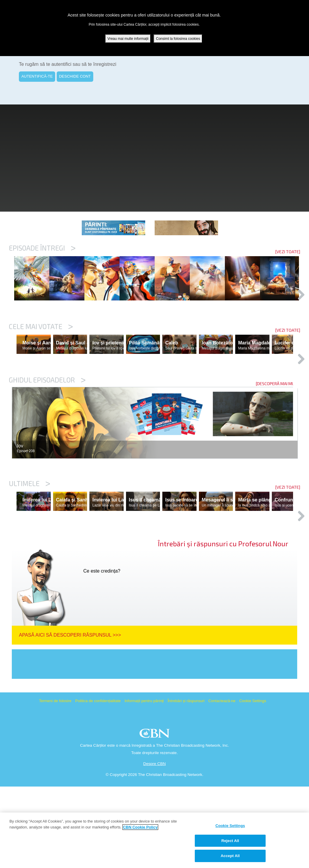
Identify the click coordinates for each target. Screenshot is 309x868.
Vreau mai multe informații (128, 39)
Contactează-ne (222, 782)
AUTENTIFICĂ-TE (37, 76)
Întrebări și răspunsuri (186, 782)
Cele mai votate (41, 357)
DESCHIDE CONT (75, 76)
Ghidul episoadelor (47, 436)
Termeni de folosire (55, 782)
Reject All (230, 841)
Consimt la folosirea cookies (178, 39)
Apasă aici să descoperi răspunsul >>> (70, 716)
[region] (154, 840)
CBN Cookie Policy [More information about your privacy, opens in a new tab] (140, 827)
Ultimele (30, 539)
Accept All (230, 856)
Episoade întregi (42, 248)
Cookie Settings (253, 782)
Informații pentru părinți (144, 782)
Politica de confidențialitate (98, 782)
